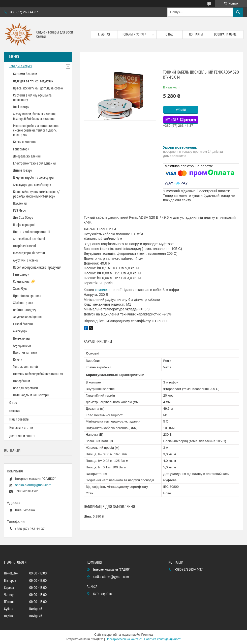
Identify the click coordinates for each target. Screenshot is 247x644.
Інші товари (21, 107)
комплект (103, 290)
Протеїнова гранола (27, 296)
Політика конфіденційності (163, 639)
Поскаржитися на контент (124, 639)
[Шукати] (238, 12)
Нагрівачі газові (24, 246)
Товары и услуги (134, 35)
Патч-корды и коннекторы (31, 395)
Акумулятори (22, 346)
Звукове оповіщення (27, 317)
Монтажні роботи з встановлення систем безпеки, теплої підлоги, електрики (36, 131)
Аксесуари (20, 331)
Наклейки (20, 204)
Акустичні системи (26, 261)
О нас (169, 35)
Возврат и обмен (226, 35)
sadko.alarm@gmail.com (33, 485)
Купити (181, 110)
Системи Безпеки (25, 74)
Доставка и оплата (22, 436)
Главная (104, 35)
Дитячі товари (23, 171)
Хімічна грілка (23, 303)
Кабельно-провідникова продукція (37, 268)
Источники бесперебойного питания (38, 374)
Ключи (18, 360)
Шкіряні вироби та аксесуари (33, 178)
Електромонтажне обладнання (34, 164)
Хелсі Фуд (20, 289)
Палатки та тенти (25, 353)
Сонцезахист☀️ (24, 282)
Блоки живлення (25, 142)
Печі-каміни (21, 339)
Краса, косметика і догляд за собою (38, 88)
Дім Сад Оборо (23, 218)
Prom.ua (147, 635)
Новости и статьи (21, 428)
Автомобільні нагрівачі (29, 239)
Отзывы (15, 411)
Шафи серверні (24, 225)
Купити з (181, 120)
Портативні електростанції (32, 232)
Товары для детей (25, 367)
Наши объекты (19, 420)
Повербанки (22, 381)
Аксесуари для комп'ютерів (32, 185)
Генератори (21, 149)
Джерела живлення (27, 156)
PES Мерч (19, 211)
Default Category (25, 310)
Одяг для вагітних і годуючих (33, 81)
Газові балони (23, 324)
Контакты (196, 35)
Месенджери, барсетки (29, 253)
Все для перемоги (25, 388)
